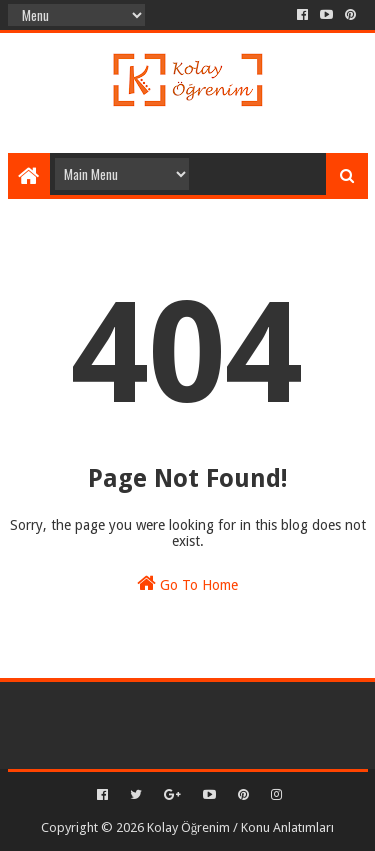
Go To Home (187, 583)
